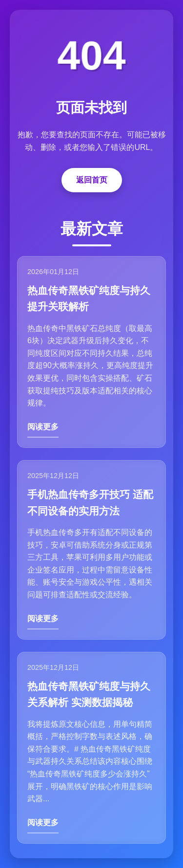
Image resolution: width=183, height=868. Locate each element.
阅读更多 (43, 427)
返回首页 (92, 180)
